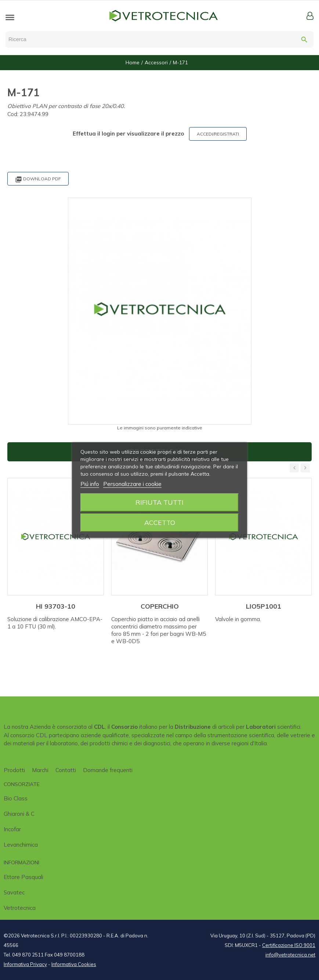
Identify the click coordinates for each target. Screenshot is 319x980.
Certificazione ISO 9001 (289, 945)
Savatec (14, 892)
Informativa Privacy (25, 964)
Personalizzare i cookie (132, 484)
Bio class (16, 798)
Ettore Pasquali (23, 877)
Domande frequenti (108, 770)
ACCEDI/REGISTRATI (218, 134)
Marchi (40, 770)
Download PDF (38, 179)
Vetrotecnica (20, 908)
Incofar (12, 829)
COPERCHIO (160, 606)
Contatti (66, 770)
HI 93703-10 (56, 606)
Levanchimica (21, 845)
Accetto (160, 523)
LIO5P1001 (264, 606)
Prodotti (14, 770)
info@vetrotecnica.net (290, 955)
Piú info (90, 484)
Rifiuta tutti (159, 502)
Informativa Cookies (74, 964)
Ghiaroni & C (19, 814)
